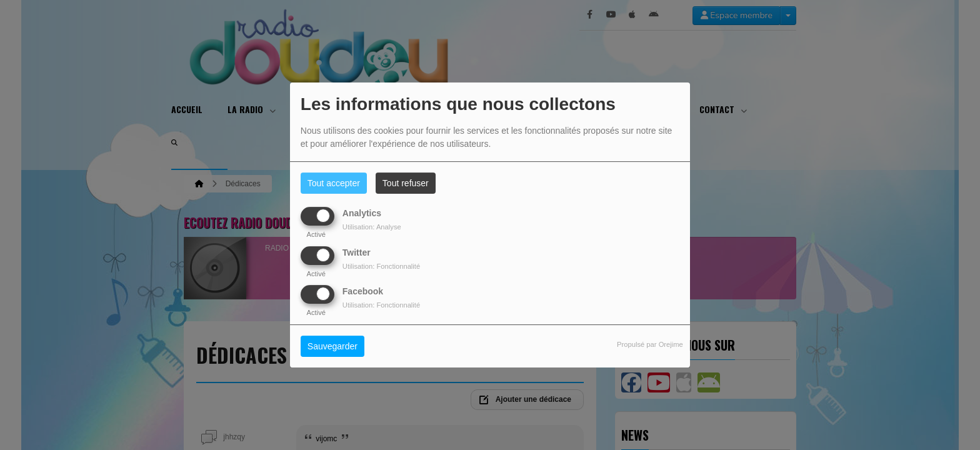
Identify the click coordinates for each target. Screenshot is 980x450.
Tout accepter (334, 183)
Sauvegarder (332, 346)
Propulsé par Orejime (650, 344)
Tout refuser (406, 183)
